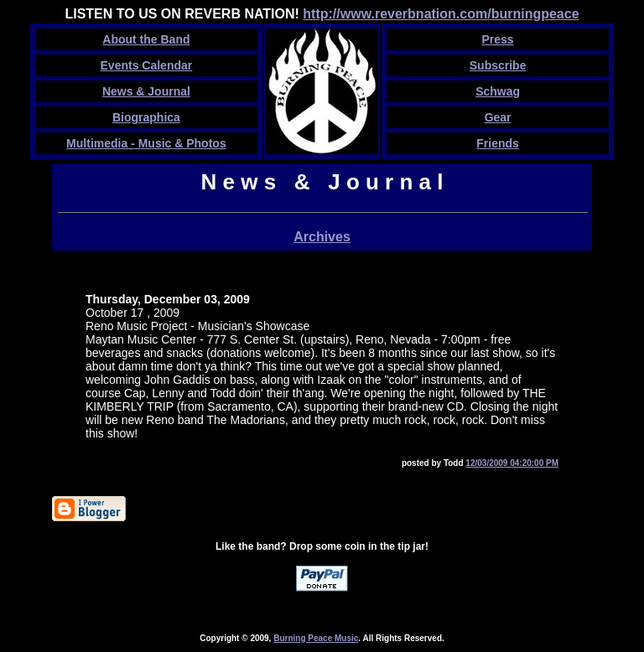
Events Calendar (147, 65)
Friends (498, 143)
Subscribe (498, 65)
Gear (498, 117)
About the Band (146, 39)
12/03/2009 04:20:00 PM (512, 463)
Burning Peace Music (316, 638)
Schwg (498, 91)
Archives (322, 237)
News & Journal (146, 91)
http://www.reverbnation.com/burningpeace (441, 14)
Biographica (146, 117)
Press (498, 39)
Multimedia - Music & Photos (146, 143)
